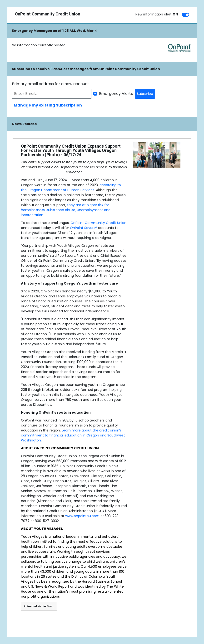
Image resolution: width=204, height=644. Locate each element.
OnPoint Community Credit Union (98, 223)
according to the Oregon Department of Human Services (71, 187)
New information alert (157, 14)
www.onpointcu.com (82, 516)
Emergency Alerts (116, 94)
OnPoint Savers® (84, 228)
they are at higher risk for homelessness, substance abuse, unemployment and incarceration (66, 210)
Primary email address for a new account (50, 84)
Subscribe (145, 94)
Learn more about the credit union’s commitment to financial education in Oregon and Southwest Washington (73, 435)
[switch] (185, 15)
